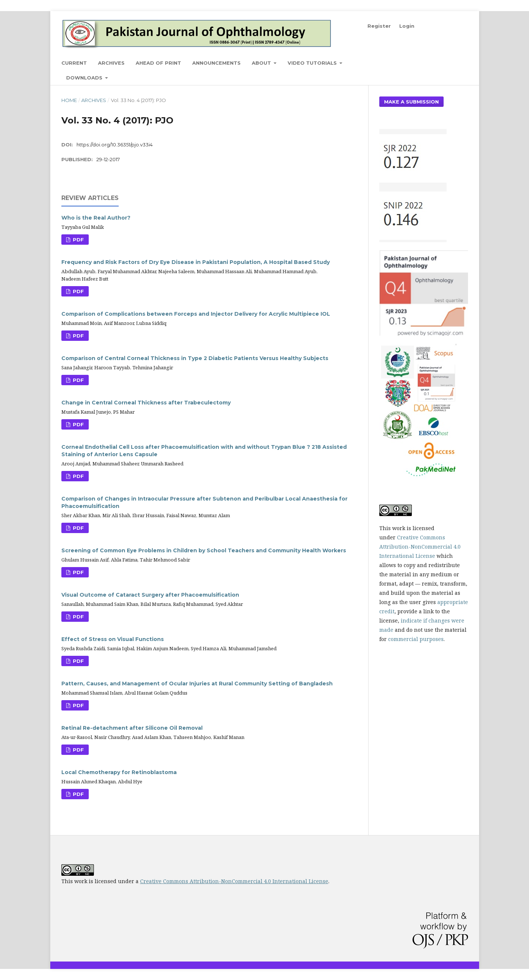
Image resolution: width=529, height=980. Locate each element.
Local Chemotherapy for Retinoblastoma (119, 772)
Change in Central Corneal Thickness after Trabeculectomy (146, 403)
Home (69, 100)
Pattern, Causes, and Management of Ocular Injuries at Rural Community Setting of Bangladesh (197, 684)
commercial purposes (416, 639)
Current (74, 63)
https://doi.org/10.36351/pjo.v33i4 (115, 145)
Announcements (216, 63)
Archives (111, 63)
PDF (78, 240)
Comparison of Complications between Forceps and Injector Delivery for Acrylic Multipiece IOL (196, 314)
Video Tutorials (313, 63)
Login (407, 26)
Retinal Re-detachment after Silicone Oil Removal (132, 728)
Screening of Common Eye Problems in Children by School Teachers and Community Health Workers (204, 550)
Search (451, 63)
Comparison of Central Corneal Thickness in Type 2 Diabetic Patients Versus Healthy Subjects (195, 358)
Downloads (85, 78)
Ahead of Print (158, 63)
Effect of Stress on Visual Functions (113, 639)
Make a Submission (411, 102)
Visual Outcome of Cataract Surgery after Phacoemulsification (150, 595)
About (262, 63)
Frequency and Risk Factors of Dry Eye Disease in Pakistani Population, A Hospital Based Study (196, 262)
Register (379, 26)
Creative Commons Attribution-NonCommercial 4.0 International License (420, 547)
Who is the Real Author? (96, 218)
